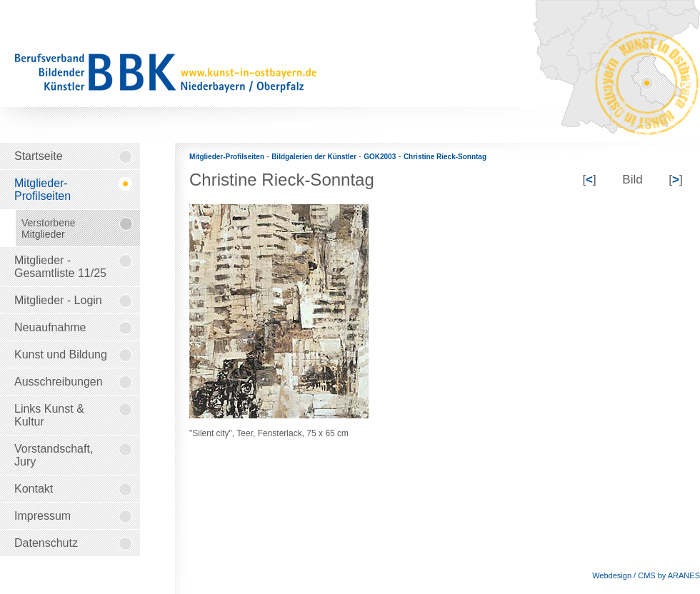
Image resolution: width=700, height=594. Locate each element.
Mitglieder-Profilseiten (228, 157)
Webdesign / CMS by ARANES (646, 575)
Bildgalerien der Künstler (315, 157)
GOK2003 (380, 157)
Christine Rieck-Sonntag (445, 157)
